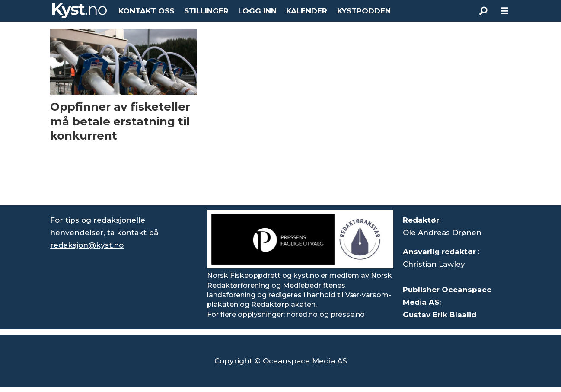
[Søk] (483, 11)
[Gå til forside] (80, 11)
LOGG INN (257, 11)
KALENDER (307, 11)
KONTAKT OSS (146, 11)
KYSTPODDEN (364, 11)
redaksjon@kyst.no (87, 245)
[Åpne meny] (505, 11)
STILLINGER (206, 11)
